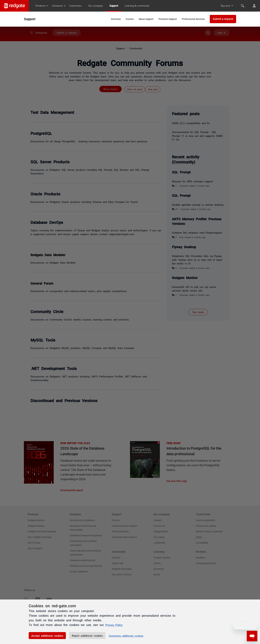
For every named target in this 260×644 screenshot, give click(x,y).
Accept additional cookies (47, 636)
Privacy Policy (115, 625)
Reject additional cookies (87, 636)
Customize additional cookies (126, 636)
